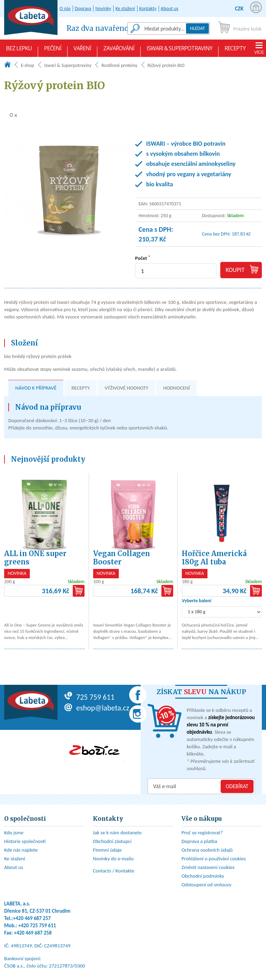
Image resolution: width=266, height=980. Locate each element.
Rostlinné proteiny (119, 65)
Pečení (53, 51)
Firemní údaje (107, 850)
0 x (11, 115)
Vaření (82, 51)
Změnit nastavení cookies (208, 867)
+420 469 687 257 (32, 918)
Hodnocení (176, 388)
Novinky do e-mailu (113, 859)
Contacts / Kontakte (114, 871)
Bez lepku (19, 51)
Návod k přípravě (36, 388)
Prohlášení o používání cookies (214, 859)
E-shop (28, 65)
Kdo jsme (14, 833)
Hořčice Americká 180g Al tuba (214, 558)
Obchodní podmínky (203, 876)
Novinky (103, 8)
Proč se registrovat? (202, 833)
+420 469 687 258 (33, 933)
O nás (65, 8)
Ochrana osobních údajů (207, 850)
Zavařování (119, 51)
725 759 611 (89, 697)
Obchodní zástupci (112, 841)
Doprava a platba (199, 841)
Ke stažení (125, 8)
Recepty (235, 51)
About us (170, 8)
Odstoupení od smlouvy (206, 885)
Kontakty (148, 8)
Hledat (197, 28)
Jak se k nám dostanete (117, 833)
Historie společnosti (25, 841)
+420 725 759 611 (37, 926)
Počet (141, 258)
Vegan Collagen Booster (122, 558)
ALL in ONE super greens (35, 558)
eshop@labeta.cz (97, 708)
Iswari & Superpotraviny (179, 51)
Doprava (83, 8)
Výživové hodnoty (126, 388)
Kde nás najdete (21, 850)
